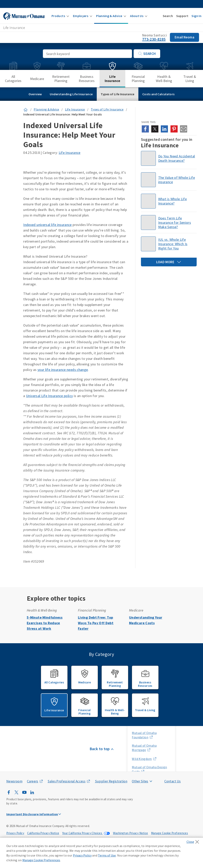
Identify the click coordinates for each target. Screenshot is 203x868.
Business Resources (87, 79)
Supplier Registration (111, 781)
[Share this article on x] (155, 129)
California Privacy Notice (43, 833)
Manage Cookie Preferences (169, 833)
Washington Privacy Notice (131, 833)
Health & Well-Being (164, 79)
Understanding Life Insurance (71, 94)
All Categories (13, 79)
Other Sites (140, 781)
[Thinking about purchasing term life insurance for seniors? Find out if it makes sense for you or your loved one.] (169, 222)
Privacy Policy (15, 833)
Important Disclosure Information (32, 814)
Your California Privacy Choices (83, 833)
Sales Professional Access (67, 781)
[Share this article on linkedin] (164, 129)
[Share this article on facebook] (145, 129)
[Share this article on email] (184, 129)
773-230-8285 (154, 39)
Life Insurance (112, 79)
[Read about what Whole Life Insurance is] (169, 201)
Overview (35, 94)
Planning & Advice (46, 109)
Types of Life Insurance (118, 94)
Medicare (37, 79)
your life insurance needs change (63, 370)
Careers (33, 781)
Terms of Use (107, 855)
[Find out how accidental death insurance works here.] (169, 158)
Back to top (100, 749)
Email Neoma (184, 37)
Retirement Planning (61, 79)
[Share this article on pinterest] (174, 129)
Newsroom (14, 781)
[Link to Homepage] (26, 109)
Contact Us (173, 781)
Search (147, 54)
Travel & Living (190, 79)
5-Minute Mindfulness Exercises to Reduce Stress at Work (45, 623)
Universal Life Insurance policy (49, 396)
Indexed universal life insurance (47, 225)
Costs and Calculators (158, 94)
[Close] (194, 841)
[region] (101, 853)
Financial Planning (138, 79)
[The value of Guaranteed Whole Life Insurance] (169, 180)
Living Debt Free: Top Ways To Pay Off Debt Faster (96, 623)
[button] (60, 16)
